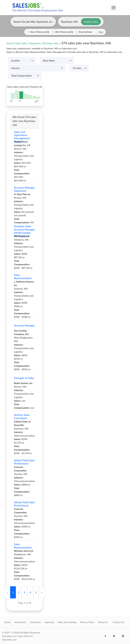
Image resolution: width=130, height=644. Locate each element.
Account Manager (25, 325)
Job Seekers (20, 622)
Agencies (49, 622)
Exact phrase (86, 32)
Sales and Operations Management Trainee (22, 137)
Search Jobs (91, 22)
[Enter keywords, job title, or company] (33, 22)
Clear (101, 32)
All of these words (64, 32)
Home (7, 622)
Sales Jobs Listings (67, 622)
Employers (36, 622)
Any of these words (40, 32)
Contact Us (119, 622)
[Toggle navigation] (114, 8)
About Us (103, 622)
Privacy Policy (87, 622)
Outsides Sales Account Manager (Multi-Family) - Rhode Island (24, 231)
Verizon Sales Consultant (22, 416)
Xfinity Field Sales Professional (24, 462)
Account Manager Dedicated (24, 189)
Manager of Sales (24, 378)
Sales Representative (23, 276)
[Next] (42, 592)
